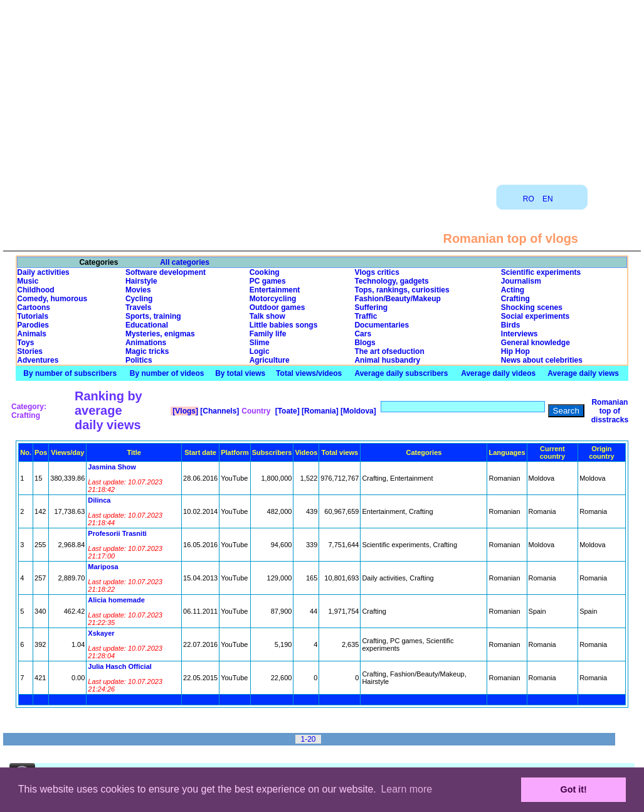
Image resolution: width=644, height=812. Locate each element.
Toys (25, 343)
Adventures (38, 360)
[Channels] (219, 411)
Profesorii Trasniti (117, 533)
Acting (513, 290)
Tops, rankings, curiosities (402, 290)
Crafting (515, 299)
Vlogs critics (377, 272)
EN (548, 199)
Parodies (33, 325)
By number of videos (167, 373)
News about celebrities (542, 360)
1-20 (308, 739)
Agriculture (270, 360)
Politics (139, 360)
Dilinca (99, 500)
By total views (240, 373)
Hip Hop (515, 351)
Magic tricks (147, 351)
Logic (260, 351)
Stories (30, 351)
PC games (268, 281)
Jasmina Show (112, 467)
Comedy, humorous (52, 299)
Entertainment (275, 290)
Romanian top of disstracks (610, 411)
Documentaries (382, 325)
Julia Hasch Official (119, 666)
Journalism (521, 281)
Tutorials (33, 316)
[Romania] (319, 411)
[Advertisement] (322, 88)
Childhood (35, 290)
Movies (138, 290)
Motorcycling (273, 299)
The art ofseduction (389, 351)
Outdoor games (277, 307)
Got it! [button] (574, 789)
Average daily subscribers (401, 373)
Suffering (371, 307)
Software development (166, 272)
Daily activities (43, 272)
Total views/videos (309, 373)
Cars (363, 334)
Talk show (267, 316)
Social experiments (535, 316)
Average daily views (583, 373)
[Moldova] (357, 411)
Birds (511, 325)
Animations (146, 343)
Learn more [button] (406, 789)
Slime (260, 343)
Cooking (265, 272)
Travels (138, 307)
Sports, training (153, 316)
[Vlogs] (184, 411)
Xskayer (101, 633)
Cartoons (34, 307)
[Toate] (286, 411)
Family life (268, 334)
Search (566, 411)
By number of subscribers (70, 373)
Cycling (139, 299)
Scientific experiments (541, 272)
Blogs (365, 343)
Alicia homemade (116, 600)
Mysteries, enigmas (160, 334)
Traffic (366, 316)
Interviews (520, 334)
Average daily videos (498, 373)
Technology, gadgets (391, 281)
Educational (147, 325)
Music (28, 281)
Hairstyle (141, 281)
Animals (32, 334)
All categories (185, 262)
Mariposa (103, 567)
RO (529, 199)
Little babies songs (284, 325)
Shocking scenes (532, 307)
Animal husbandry (387, 360)
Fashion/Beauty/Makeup (397, 299)
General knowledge (536, 343)
